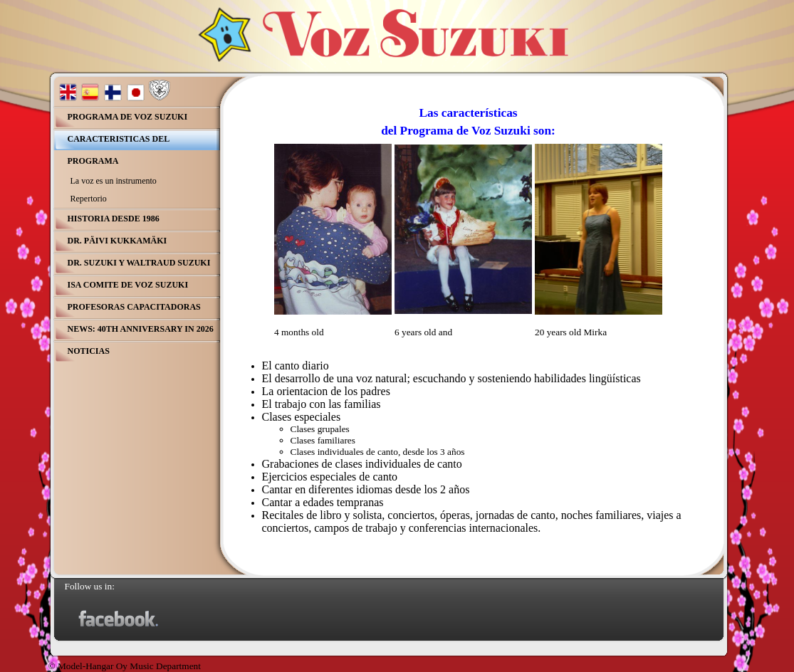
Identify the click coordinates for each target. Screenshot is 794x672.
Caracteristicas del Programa (119, 150)
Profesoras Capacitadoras (134, 307)
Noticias (89, 351)
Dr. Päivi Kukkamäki (117, 241)
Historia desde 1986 (114, 219)
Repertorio (89, 199)
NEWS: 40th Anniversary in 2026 (141, 329)
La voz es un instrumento (114, 181)
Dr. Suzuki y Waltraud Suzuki (139, 263)
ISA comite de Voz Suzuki (128, 285)
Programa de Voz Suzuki (128, 117)
